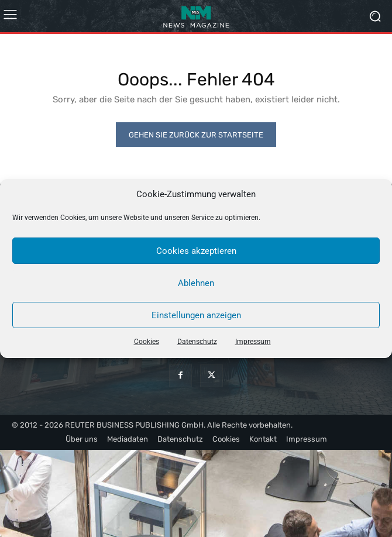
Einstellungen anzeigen (196, 315)
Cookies (147, 342)
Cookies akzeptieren (196, 251)
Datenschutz (197, 342)
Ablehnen (196, 283)
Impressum (253, 342)
